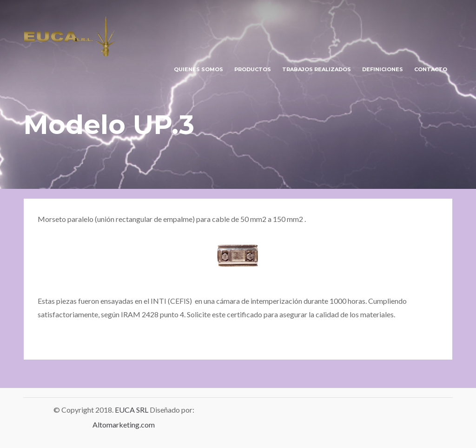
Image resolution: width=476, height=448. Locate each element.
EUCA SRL (132, 410)
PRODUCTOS (253, 69)
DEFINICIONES (383, 69)
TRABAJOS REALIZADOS (317, 69)
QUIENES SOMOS (198, 69)
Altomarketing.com (124, 425)
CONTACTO (431, 69)
